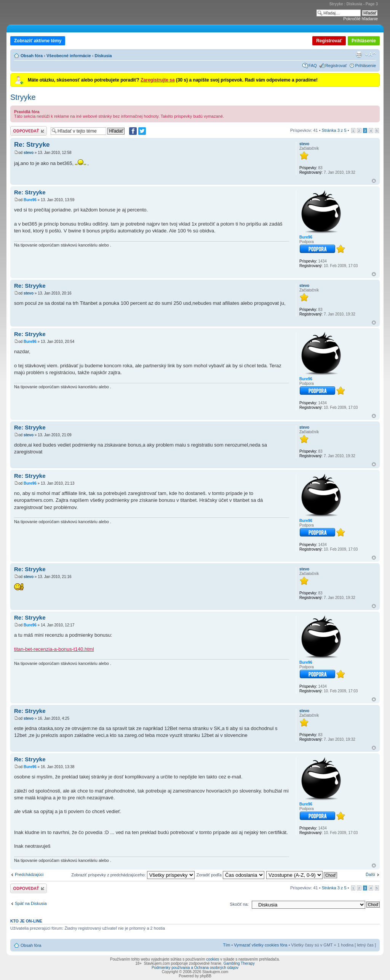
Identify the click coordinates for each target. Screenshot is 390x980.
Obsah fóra (32, 56)
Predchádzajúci (29, 874)
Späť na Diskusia (31, 903)
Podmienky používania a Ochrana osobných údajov (195, 968)
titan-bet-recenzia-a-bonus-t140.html (54, 649)
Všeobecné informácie (69, 56)
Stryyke (23, 97)
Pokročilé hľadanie (360, 19)
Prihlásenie (364, 41)
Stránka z (334, 130)
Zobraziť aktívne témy (38, 41)
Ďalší (370, 874)
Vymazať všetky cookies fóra (261, 945)
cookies (213, 959)
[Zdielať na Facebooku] (133, 131)
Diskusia (103, 56)
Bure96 (30, 200)
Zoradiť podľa (230, 875)
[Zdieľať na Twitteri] (142, 131)
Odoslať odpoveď (29, 131)
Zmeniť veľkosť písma (370, 54)
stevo (29, 153)
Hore (374, 181)
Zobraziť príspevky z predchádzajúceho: (133, 875)
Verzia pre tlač (359, 54)
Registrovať (329, 41)
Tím (226, 945)
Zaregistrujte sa (157, 80)
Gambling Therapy (239, 963)
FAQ (313, 66)
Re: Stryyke (32, 145)
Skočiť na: (239, 904)
